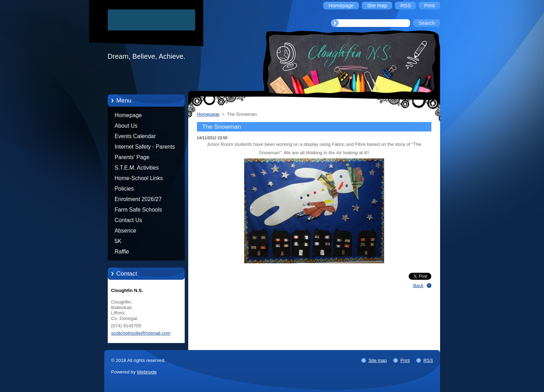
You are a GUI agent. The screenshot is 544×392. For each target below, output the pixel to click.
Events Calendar (135, 136)
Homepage (128, 115)
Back (418, 286)
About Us (126, 126)
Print (405, 360)
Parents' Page (132, 157)
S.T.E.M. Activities (137, 168)
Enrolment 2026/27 (138, 199)
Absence (126, 231)
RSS (428, 360)
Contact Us (129, 220)
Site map (377, 360)
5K (118, 241)
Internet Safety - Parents (145, 147)
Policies (124, 189)
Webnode (147, 372)
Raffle (122, 252)
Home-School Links (139, 178)
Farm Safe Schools (138, 210)
